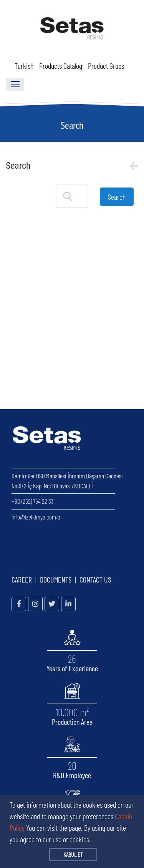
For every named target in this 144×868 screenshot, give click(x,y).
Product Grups (106, 66)
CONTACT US (95, 579)
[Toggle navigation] (15, 84)
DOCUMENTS (56, 579)
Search (72, 125)
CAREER (22, 579)
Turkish (24, 66)
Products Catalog (61, 66)
